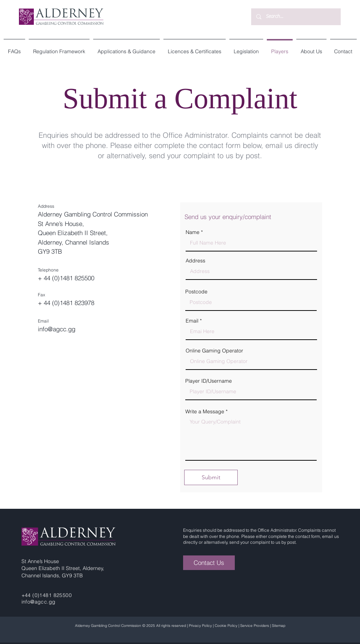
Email (192, 321)
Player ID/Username (209, 381)
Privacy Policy (200, 626)
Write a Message (205, 411)
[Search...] (296, 17)
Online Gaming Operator (214, 351)
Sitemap (279, 626)
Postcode (196, 292)
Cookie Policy (226, 626)
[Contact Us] (209, 563)
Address (195, 261)
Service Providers (255, 626)
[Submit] (211, 477)
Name (193, 232)
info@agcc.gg (57, 329)
